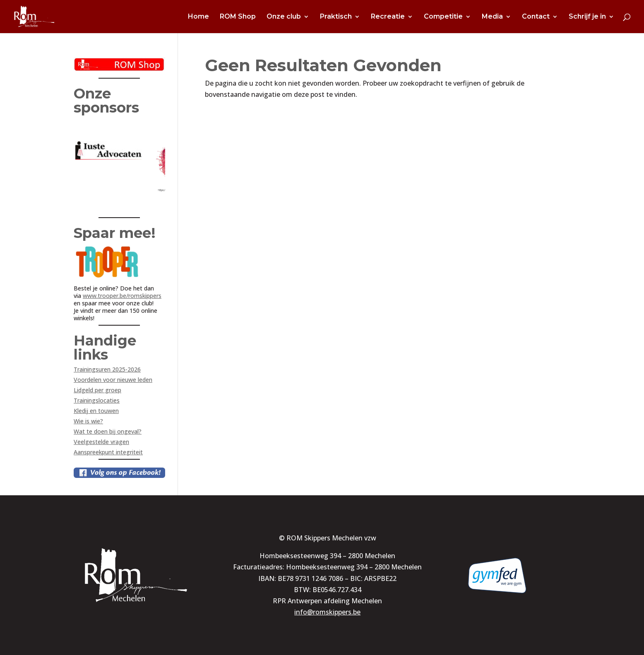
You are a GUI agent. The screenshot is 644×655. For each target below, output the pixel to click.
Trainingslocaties (97, 400)
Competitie (443, 17)
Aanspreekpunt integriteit (108, 452)
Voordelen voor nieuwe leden (113, 380)
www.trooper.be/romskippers (122, 296)
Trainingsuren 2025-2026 (107, 369)
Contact (536, 17)
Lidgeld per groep (97, 390)
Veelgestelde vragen (101, 442)
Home (198, 17)
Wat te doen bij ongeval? (108, 431)
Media (492, 17)
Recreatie (388, 17)
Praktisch (336, 17)
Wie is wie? (88, 421)
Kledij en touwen (96, 411)
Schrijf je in (587, 17)
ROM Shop (238, 17)
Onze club (284, 17)
